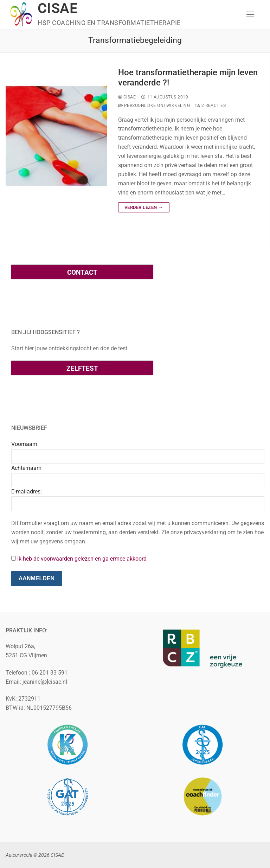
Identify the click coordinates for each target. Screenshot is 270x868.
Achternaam (26, 468)
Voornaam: (25, 444)
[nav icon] (250, 14)
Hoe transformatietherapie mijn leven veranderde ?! (188, 78)
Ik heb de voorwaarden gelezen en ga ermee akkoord (82, 559)
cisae (127, 97)
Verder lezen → (144, 207)
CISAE (58, 8)
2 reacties (211, 106)
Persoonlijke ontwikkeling (154, 106)
